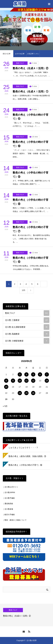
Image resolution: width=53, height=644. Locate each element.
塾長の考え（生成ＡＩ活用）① (31, 92)
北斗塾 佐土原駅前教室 (27, 327)
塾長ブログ (20, 63)
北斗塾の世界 (32, 640)
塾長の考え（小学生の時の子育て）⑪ (31, 117)
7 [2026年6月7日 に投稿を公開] (47, 374)
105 (23, 290)
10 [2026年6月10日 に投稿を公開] (20, 381)
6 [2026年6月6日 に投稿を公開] (40, 374)
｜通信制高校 (8, 504)
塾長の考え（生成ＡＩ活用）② (31, 68)
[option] (26, 615)
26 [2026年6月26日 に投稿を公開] (33, 393)
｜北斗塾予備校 (9, 498)
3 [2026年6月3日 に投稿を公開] (20, 374)
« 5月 (5, 406)
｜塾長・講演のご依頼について (15, 520)
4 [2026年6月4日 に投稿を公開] (27, 374)
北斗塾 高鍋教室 (27, 334)
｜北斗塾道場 (8, 509)
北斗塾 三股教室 (27, 320)
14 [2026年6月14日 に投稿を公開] (47, 381)
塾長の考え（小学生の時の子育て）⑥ (31, 260)
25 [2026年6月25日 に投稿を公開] (27, 393)
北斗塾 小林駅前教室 (27, 341)
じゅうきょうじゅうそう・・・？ (23, 448)
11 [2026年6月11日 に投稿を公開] (27, 381)
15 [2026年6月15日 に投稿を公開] (6, 387)
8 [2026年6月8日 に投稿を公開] (6, 381)
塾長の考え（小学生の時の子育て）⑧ (31, 202)
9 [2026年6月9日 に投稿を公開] (13, 381)
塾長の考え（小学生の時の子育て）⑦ (31, 229)
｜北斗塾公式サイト (10, 487)
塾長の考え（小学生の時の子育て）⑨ (31, 175)
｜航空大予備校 (9, 515)
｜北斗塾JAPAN (9, 492)
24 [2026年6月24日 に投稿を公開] (20, 393)
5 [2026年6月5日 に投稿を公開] (33, 374)
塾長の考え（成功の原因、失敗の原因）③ (27, 456)
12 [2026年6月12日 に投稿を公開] (33, 381)
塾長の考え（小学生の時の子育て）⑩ (31, 144)
